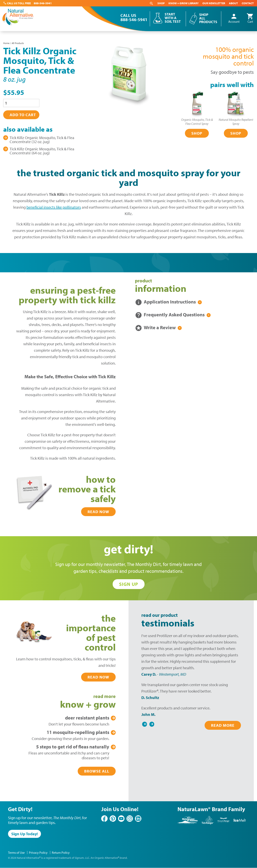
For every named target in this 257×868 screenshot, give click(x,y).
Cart (250, 18)
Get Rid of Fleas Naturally (73, 747)
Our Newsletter (214, 3)
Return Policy (61, 853)
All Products (18, 43)
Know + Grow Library (184, 3)
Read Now (98, 512)
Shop (161, 3)
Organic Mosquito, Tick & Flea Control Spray (197, 122)
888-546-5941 (43, 3)
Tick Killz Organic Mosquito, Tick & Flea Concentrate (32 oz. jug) (42, 140)
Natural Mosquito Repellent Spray (236, 122)
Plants (87, 718)
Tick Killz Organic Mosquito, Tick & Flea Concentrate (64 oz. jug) (42, 151)
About (233, 3)
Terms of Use (16, 853)
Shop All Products (208, 18)
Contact (248, 3)
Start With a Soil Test (173, 18)
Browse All (97, 771)
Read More (223, 725)
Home (6, 43)
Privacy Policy (38, 853)
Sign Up (129, 584)
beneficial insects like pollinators (54, 207)
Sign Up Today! (24, 834)
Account (234, 18)
